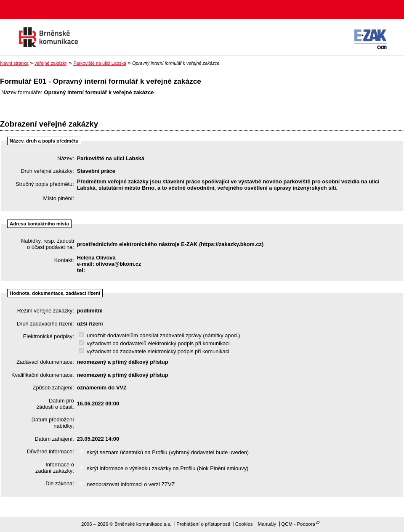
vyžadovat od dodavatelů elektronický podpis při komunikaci (154, 343)
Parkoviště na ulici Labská (100, 63)
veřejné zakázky (51, 63)
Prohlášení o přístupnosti (203, 524)
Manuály (267, 524)
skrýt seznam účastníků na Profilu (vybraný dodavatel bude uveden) (164, 452)
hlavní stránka (14, 63)
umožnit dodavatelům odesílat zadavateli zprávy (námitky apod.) (159, 335)
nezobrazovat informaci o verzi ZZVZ (127, 484)
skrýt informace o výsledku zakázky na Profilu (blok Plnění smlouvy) (164, 468)
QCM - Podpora (298, 524)
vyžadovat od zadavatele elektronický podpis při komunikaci (154, 351)
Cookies (244, 524)
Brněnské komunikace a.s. (48, 37)
